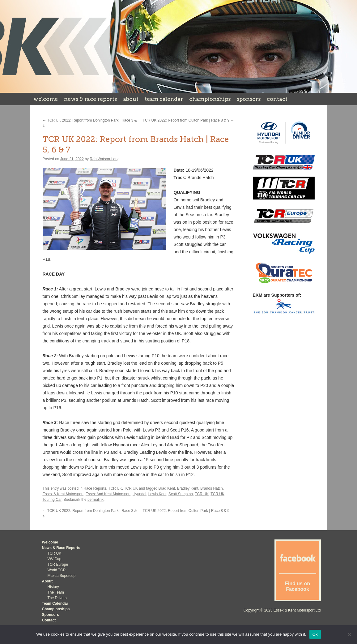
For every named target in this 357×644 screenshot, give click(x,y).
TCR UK (115, 488)
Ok (315, 634)
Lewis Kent (157, 494)
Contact (277, 99)
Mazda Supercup (62, 576)
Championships (210, 99)
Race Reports (95, 488)
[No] (349, 634)
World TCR (57, 570)
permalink (96, 500)
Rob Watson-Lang (104, 159)
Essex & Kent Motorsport (63, 494)
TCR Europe (58, 565)
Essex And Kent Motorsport (108, 494)
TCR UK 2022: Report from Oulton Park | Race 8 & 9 (189, 120)
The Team (56, 592)
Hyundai (139, 494)
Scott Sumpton (181, 494)
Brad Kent (167, 488)
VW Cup (55, 559)
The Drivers (57, 598)
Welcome (46, 99)
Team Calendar (164, 99)
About (131, 99)
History (53, 587)
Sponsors (249, 99)
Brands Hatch (212, 488)
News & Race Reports (90, 99)
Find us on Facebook (297, 586)
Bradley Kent (188, 488)
